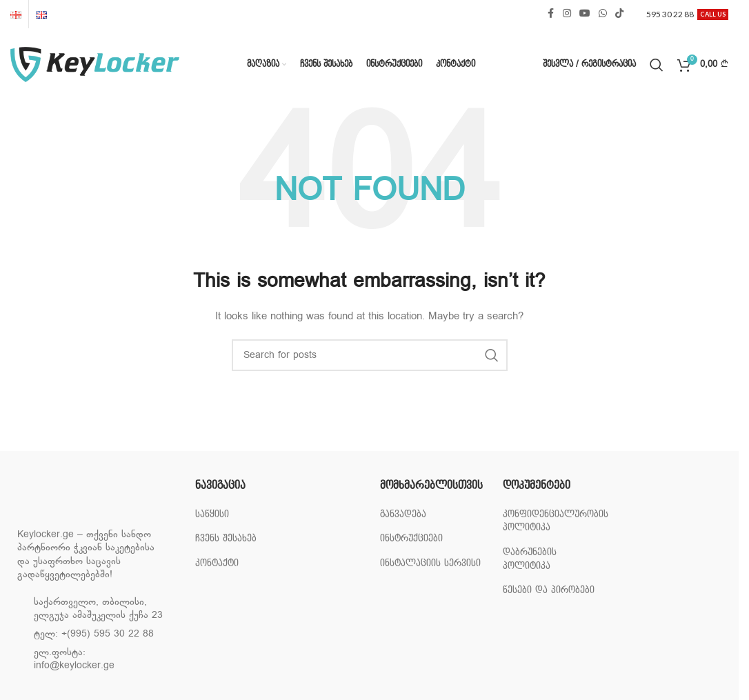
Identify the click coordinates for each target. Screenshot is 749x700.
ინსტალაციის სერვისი (430, 563)
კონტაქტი (217, 563)
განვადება (403, 514)
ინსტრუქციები (411, 538)
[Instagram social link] (567, 14)
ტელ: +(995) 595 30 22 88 (94, 634)
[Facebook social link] (550, 14)
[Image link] (86, 500)
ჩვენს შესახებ (226, 538)
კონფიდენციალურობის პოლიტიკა (556, 521)
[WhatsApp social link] (603, 14)
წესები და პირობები (549, 590)
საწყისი (212, 514)
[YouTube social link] (585, 14)
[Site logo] (95, 64)
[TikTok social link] (619, 14)
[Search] (657, 65)
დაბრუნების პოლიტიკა (530, 559)
